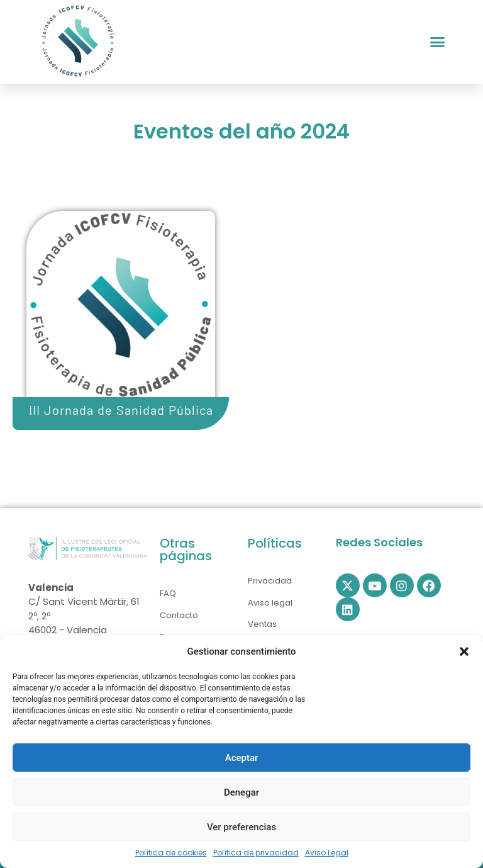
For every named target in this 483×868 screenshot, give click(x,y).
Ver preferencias (241, 827)
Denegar (241, 792)
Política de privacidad (256, 853)
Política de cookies (171, 853)
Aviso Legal (327, 853)
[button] (464, 651)
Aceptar (242, 758)
